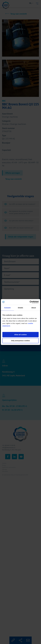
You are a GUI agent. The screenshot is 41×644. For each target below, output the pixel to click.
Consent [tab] (7, 308)
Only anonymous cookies (20, 341)
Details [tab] (20, 308)
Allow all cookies (21, 335)
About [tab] (34, 308)
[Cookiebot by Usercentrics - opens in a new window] (30, 302)
